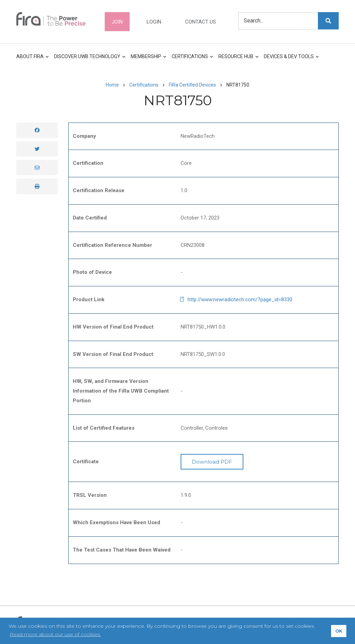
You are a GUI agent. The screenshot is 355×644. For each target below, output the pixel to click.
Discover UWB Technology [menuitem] (88, 60)
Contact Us (201, 22)
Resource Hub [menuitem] (237, 60)
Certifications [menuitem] (191, 60)
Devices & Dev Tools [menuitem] (290, 60)
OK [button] (339, 631)
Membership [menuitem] (147, 60)
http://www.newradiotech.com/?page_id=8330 (240, 299)
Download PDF (212, 462)
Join (117, 22)
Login (154, 22)
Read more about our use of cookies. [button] (55, 634)
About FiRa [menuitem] (33, 60)
